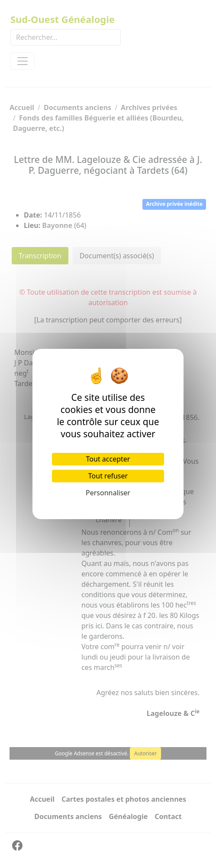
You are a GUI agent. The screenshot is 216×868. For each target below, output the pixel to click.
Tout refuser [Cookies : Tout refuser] (108, 476)
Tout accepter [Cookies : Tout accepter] (108, 459)
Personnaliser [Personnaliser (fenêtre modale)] (108, 493)
